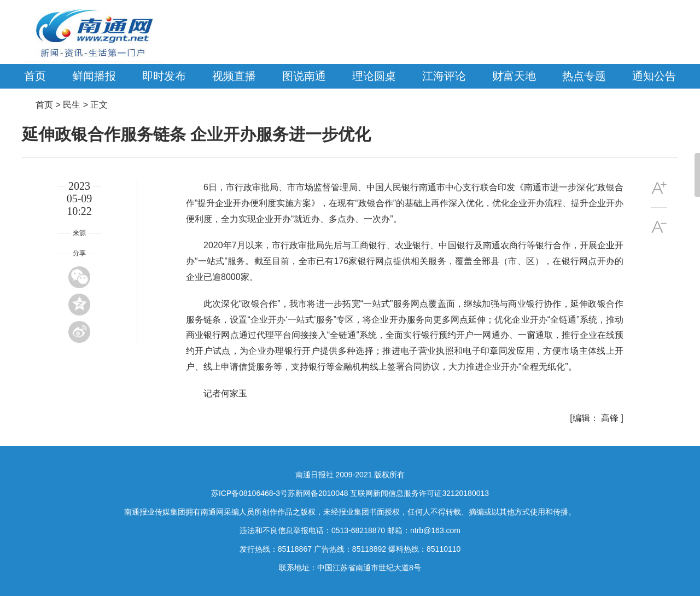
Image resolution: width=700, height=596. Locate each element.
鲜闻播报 (94, 76)
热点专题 (584, 76)
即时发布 (164, 76)
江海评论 (444, 76)
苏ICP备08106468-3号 (249, 493)
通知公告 (654, 76)
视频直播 (234, 76)
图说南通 (304, 76)
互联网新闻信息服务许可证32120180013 (419, 493)
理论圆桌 (374, 76)
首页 (35, 76)
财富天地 (514, 76)
